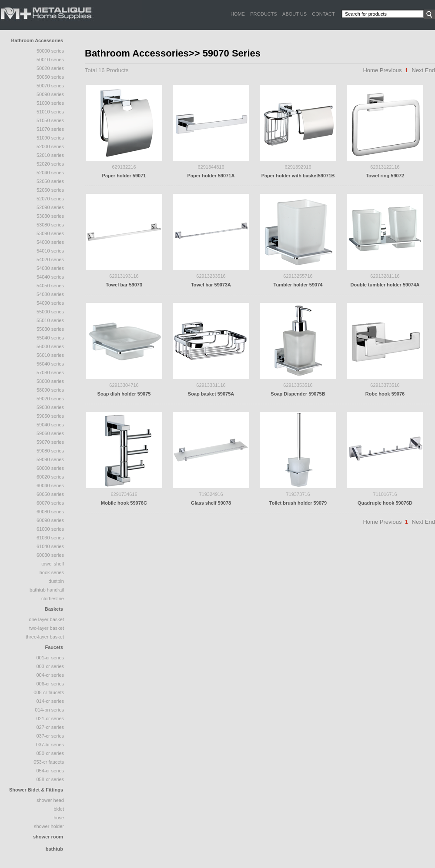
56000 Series (50, 346)
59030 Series (50, 407)
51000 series (50, 103)
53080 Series (50, 225)
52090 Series (50, 207)
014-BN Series (49, 710)
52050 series (50, 181)
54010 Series (50, 251)
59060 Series (50, 433)
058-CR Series (50, 779)
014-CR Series (50, 701)
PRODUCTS (264, 14)
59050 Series (50, 416)
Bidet (59, 809)
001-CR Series (50, 658)
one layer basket (46, 619)
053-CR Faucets (49, 762)
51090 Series (50, 138)
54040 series (50, 277)
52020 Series (50, 164)
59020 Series (50, 399)
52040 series (50, 173)
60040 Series (50, 486)
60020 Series (50, 477)
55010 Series (50, 320)
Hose (59, 818)
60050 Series (50, 494)
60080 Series (50, 512)
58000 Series (50, 381)
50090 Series (50, 94)
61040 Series (50, 546)
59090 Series (50, 459)
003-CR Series (50, 666)
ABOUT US (294, 14)
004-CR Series (50, 675)
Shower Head (50, 800)
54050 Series (50, 286)
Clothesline (53, 599)
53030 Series (50, 216)
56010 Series (50, 355)
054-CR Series (50, 771)
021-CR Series (50, 718)
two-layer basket (47, 628)
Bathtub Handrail (47, 590)
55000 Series (50, 312)
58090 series (50, 390)
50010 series (50, 60)
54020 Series (50, 259)
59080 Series (50, 451)
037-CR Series (50, 736)
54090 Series (50, 303)
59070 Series (50, 442)
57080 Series (50, 372)
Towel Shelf (53, 564)
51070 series (50, 129)
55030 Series (50, 329)
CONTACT (323, 14)
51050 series (50, 120)
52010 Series (50, 155)
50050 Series (50, 77)
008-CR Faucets (49, 692)
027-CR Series (50, 727)
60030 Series (50, 555)
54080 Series (50, 294)
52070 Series (50, 199)
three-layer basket (45, 637)
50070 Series (50, 86)
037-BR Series (50, 745)
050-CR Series (50, 753)
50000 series (50, 51)
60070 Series (50, 503)
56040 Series (50, 364)
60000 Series (50, 468)
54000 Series (50, 242)
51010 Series (50, 112)
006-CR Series (50, 684)
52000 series (50, 146)
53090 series (50, 233)
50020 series (50, 68)
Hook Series (52, 572)
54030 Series (50, 268)
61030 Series (50, 538)
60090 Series (50, 520)
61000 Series (50, 529)
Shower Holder (49, 826)
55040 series (50, 338)
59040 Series (50, 425)
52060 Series (50, 190)
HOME (238, 14)
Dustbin (56, 581)
